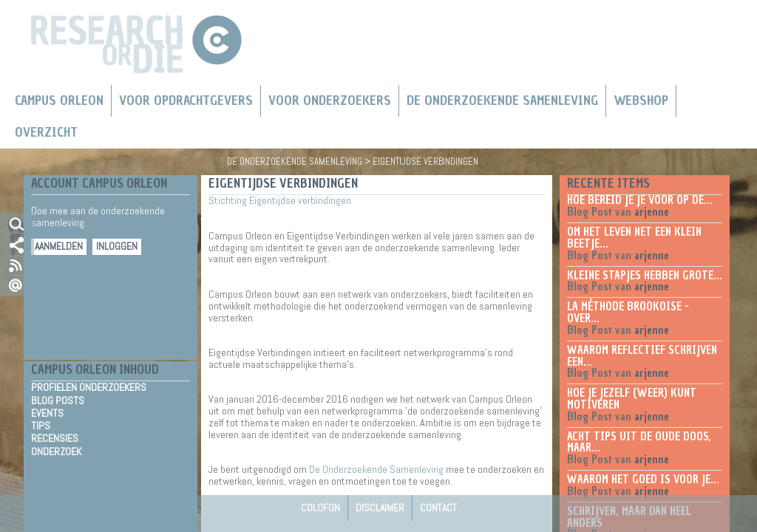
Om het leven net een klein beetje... (634, 238)
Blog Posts (58, 400)
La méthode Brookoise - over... (628, 313)
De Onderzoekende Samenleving (502, 100)
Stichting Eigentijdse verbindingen (280, 200)
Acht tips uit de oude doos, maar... (639, 443)
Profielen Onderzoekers (89, 387)
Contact (438, 508)
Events (47, 413)
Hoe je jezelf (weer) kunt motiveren (632, 399)
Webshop (641, 100)
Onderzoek (56, 451)
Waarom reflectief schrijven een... (642, 356)
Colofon (320, 508)
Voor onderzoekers (330, 100)
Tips (41, 426)
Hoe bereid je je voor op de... (640, 200)
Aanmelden (59, 246)
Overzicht (46, 132)
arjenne (652, 212)
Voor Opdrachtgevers (186, 100)
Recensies (55, 438)
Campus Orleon (59, 100)
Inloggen (117, 246)
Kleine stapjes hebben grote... (645, 276)
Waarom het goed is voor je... (643, 480)
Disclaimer (380, 508)
